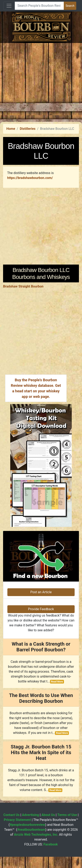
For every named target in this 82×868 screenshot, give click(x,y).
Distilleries (28, 129)
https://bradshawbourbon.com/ (30, 178)
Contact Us (12, 815)
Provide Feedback (41, 609)
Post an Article (41, 592)
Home (11, 129)
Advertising (30, 815)
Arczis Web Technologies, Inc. (36, 835)
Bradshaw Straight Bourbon (23, 286)
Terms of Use (67, 815)
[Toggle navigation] (9, 6)
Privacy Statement (17, 820)
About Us (48, 815)
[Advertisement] (38, 81)
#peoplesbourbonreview (27, 825)
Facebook (51, 844)
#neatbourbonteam (31, 830)
